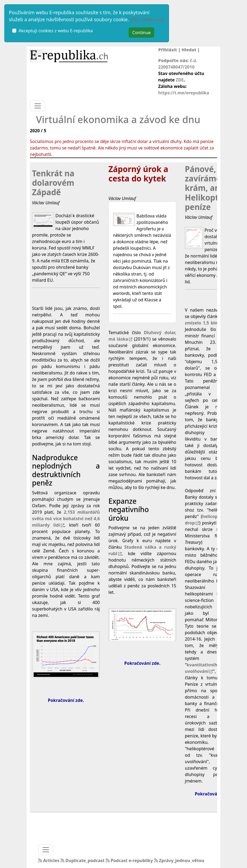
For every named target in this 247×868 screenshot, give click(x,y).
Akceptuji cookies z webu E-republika (56, 31)
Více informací (147, 19)
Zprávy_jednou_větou (179, 860)
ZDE (180, 80)
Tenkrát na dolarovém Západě (53, 183)
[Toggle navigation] (38, 106)
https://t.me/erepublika (184, 93)
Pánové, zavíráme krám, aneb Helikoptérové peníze (213, 188)
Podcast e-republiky (130, 860)
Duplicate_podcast (83, 860)
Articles (49, 860)
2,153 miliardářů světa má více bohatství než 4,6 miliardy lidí (66, 519)
